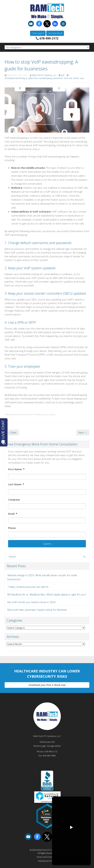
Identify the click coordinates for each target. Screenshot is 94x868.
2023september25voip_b (16, 78)
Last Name (16, 484)
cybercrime (33, 78)
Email (13, 514)
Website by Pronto (47, 861)
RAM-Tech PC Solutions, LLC (44, 75)
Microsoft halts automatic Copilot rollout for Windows (37, 610)
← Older (12, 433)
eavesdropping (46, 78)
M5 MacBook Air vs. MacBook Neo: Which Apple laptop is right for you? (47, 594)
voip (82, 78)
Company (14, 500)
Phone (12, 528)
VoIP (63, 75)
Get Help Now (55, 33)
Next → (83, 433)
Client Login (38, 33)
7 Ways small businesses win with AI (28, 587)
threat (76, 78)
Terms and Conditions (47, 857)
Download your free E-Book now (47, 685)
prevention (58, 78)
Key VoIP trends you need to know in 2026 (31, 602)
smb (66, 78)
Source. (53, 414)
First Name (16, 469)
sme (71, 78)
